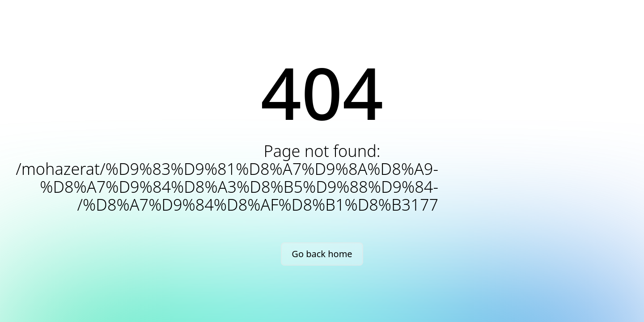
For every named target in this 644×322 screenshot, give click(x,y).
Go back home (322, 254)
